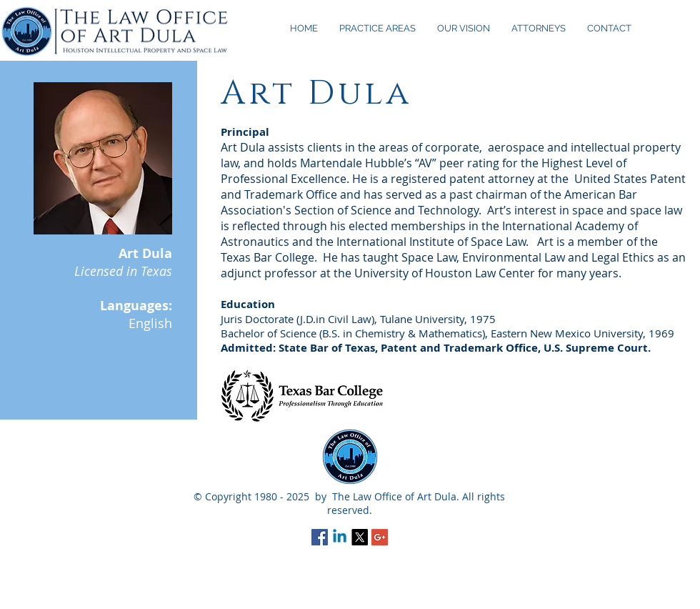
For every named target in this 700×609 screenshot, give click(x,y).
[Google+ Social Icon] (380, 537)
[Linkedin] (340, 537)
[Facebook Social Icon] (320, 537)
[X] (360, 537)
